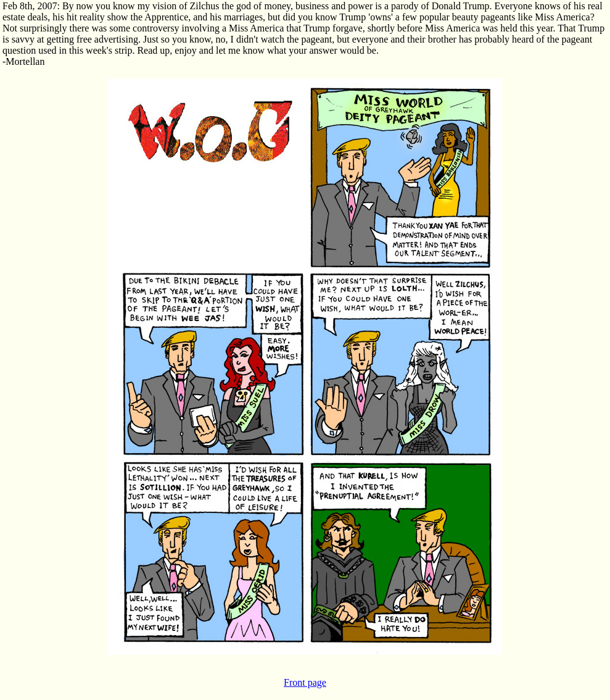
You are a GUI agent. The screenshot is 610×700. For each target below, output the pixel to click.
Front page (305, 682)
